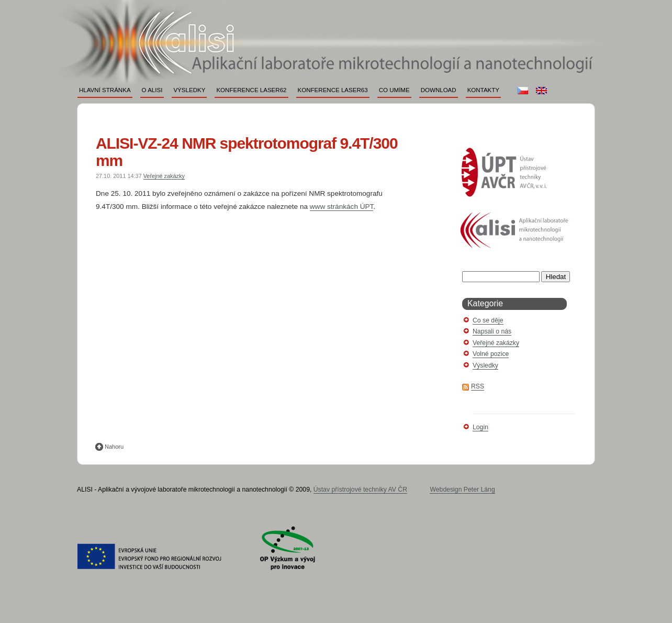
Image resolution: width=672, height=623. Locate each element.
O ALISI (152, 90)
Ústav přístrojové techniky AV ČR (360, 489)
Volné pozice (491, 354)
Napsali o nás (492, 331)
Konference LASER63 (333, 90)
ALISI (328, 25)
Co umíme (394, 90)
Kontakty (483, 90)
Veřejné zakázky (164, 176)
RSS (478, 386)
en (541, 90)
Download (439, 90)
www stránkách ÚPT (342, 207)
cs (523, 90)
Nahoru (114, 447)
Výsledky (189, 90)
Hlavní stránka (105, 90)
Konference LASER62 (251, 90)
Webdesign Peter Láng (462, 489)
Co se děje (488, 320)
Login (480, 427)
